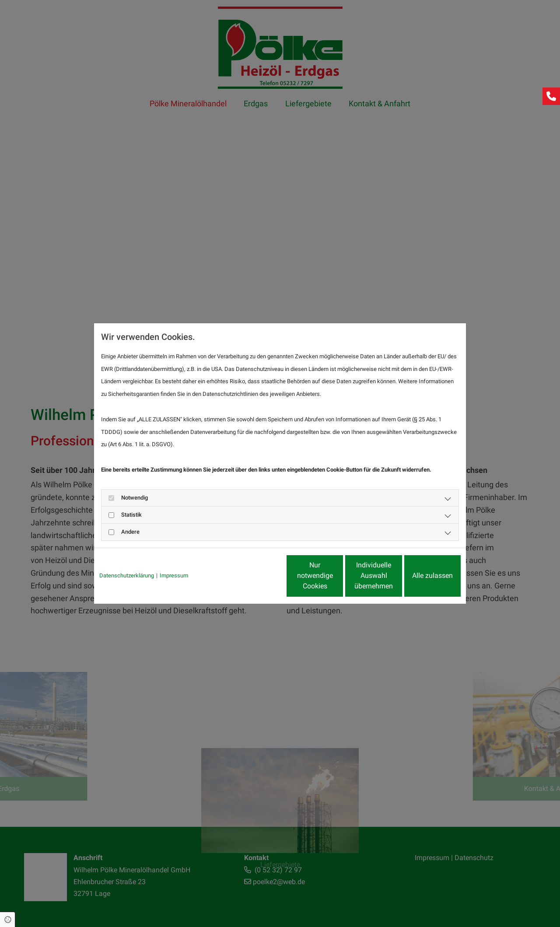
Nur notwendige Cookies (254, 575)
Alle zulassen (420, 575)
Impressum (174, 575)
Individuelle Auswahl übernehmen (337, 575)
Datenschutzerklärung (127, 575)
